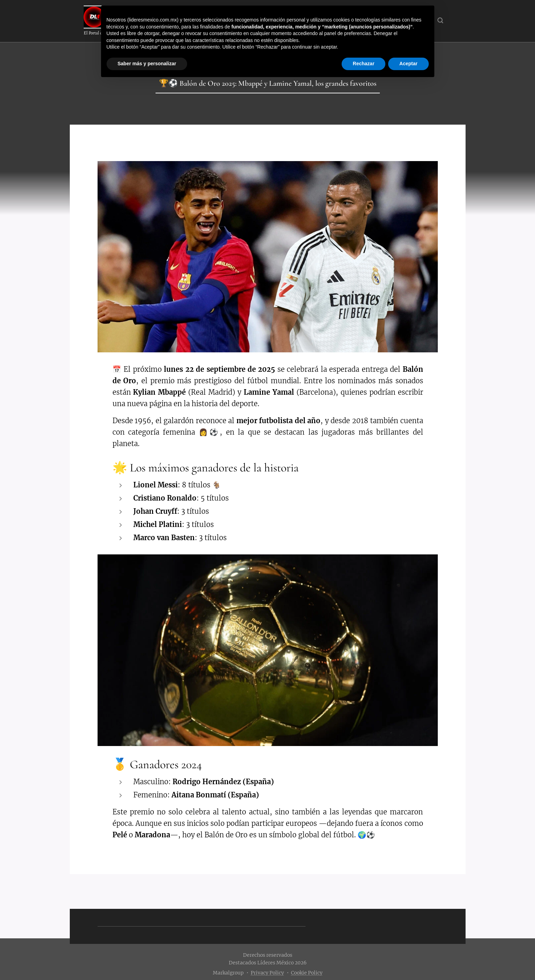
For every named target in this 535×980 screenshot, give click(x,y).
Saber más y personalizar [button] (147, 64)
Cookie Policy (307, 973)
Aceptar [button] (408, 64)
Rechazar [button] (363, 64)
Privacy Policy (267, 973)
